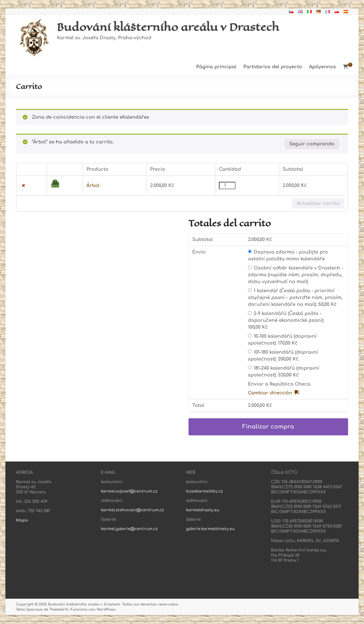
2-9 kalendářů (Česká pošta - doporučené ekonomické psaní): (286, 321)
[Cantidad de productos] (227, 186)
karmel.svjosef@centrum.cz (129, 492)
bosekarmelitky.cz (204, 492)
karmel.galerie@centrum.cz (129, 529)
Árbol (93, 186)
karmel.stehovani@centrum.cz (133, 511)
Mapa (22, 521)
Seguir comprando (312, 144)
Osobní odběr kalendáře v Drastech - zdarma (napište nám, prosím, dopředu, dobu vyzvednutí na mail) (296, 275)
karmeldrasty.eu (203, 511)
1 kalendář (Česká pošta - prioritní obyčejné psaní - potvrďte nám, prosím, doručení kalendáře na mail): (295, 298)
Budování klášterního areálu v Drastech (171, 27)
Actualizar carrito (318, 204)
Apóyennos (322, 67)
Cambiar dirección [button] (270, 394)
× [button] (23, 186)
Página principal (216, 67)
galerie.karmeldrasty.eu (210, 529)
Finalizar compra (268, 427)
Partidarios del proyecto (273, 67)
